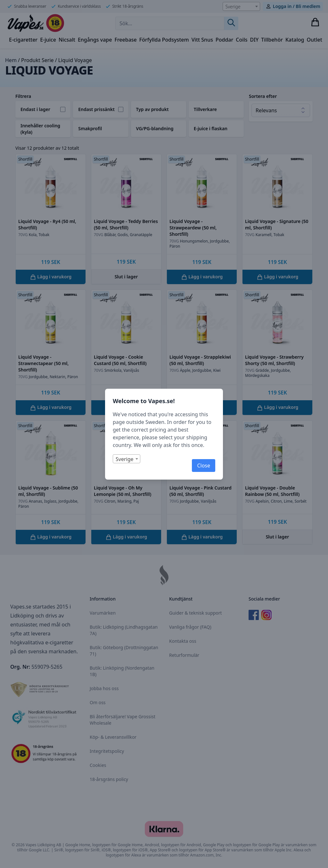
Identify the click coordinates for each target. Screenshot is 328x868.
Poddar (224, 40)
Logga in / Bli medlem (297, 6)
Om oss (98, 702)
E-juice (48, 40)
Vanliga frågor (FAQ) (190, 627)
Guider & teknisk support (196, 613)
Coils (242, 40)
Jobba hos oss (104, 688)
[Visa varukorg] (315, 22)
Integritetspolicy (107, 751)
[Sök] (231, 23)
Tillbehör (272, 40)
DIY (254, 40)
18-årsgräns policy (109, 779)
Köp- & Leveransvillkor (113, 737)
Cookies (98, 765)
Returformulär (184, 655)
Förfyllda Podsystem (164, 40)
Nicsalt (67, 40)
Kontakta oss (183, 641)
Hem (11, 60)
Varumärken (103, 613)
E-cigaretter (23, 40)
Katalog (295, 40)
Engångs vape (95, 40)
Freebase (125, 40)
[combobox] (241, 6)
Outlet (315, 40)
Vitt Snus (202, 40)
